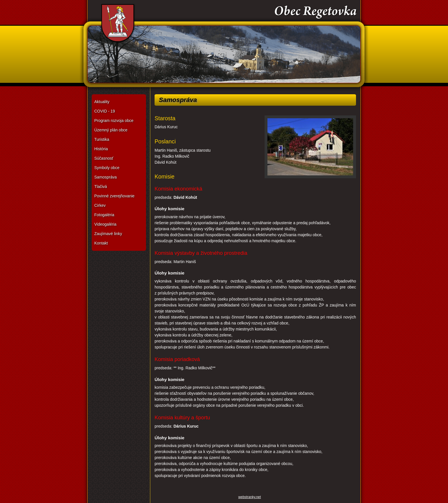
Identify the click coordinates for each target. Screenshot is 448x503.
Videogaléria (105, 224)
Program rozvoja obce (114, 121)
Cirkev (100, 205)
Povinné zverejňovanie (114, 196)
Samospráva (106, 177)
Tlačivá (101, 187)
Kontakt (101, 243)
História (101, 149)
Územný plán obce (111, 130)
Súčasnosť (104, 158)
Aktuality (102, 102)
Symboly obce (107, 168)
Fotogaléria (104, 215)
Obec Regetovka (224, 46)
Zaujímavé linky (108, 234)
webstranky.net (250, 497)
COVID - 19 (105, 111)
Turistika (102, 139)
